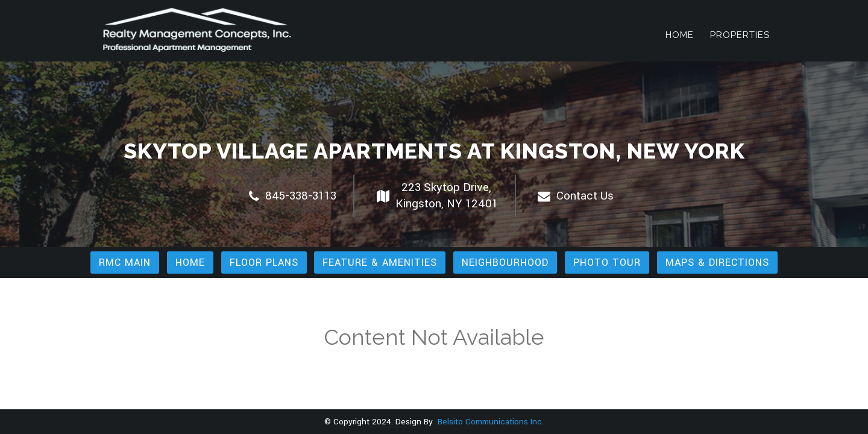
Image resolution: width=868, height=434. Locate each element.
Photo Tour (607, 263)
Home (680, 35)
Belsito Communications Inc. (489, 422)
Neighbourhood (505, 263)
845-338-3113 (293, 196)
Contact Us (576, 196)
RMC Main (125, 263)
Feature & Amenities (380, 263)
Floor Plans (264, 263)
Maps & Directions (717, 263)
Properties (740, 35)
